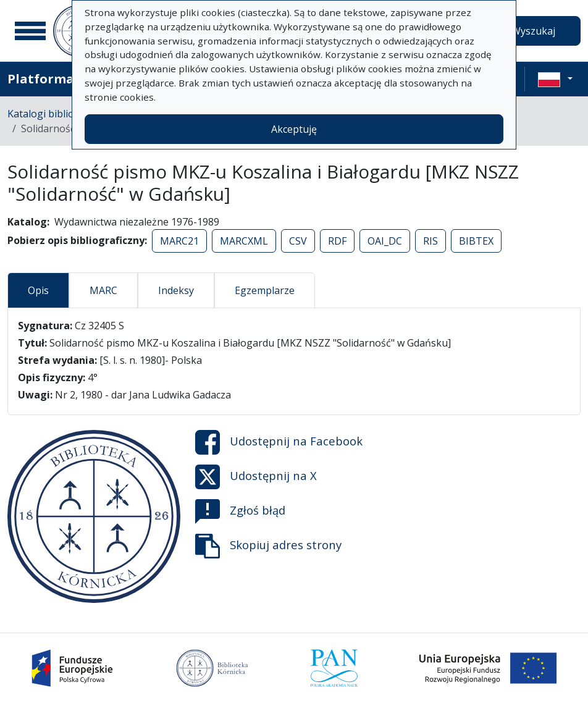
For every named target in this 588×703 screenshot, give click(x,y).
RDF (337, 241)
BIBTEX (476, 241)
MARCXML (244, 241)
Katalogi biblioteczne (56, 114)
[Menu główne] (30, 31)
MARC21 (179, 241)
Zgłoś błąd (240, 511)
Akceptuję (294, 129)
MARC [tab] (103, 290)
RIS (430, 241)
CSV (298, 241)
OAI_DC (385, 241)
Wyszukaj (533, 31)
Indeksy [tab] (176, 290)
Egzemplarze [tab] (265, 290)
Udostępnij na (279, 442)
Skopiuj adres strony (268, 546)
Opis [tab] (38, 290)
